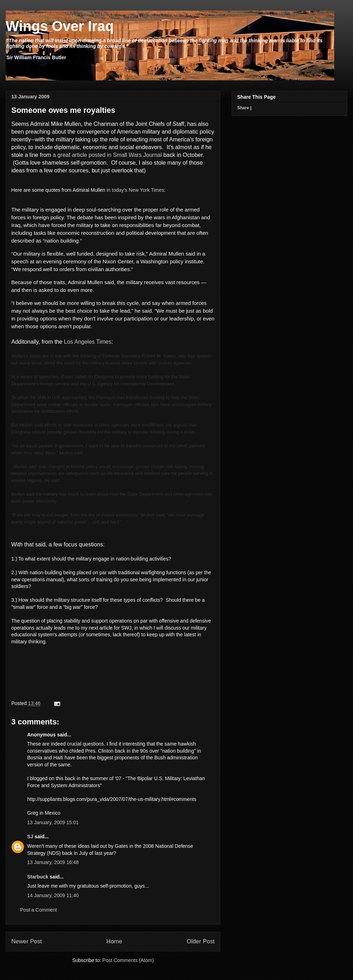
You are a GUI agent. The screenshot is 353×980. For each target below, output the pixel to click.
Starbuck (38, 877)
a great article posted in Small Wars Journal (107, 155)
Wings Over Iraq (60, 26)
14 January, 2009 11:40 (53, 895)
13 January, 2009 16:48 (53, 862)
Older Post (201, 941)
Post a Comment (38, 910)
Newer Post (27, 941)
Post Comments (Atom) (128, 960)
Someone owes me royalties (63, 110)
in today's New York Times (135, 190)
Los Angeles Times (88, 342)
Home (114, 941)
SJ (30, 837)
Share (243, 108)
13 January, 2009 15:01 (53, 822)
